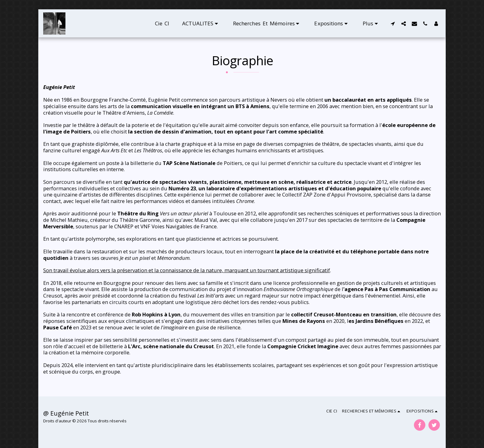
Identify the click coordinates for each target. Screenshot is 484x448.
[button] (201, 23)
